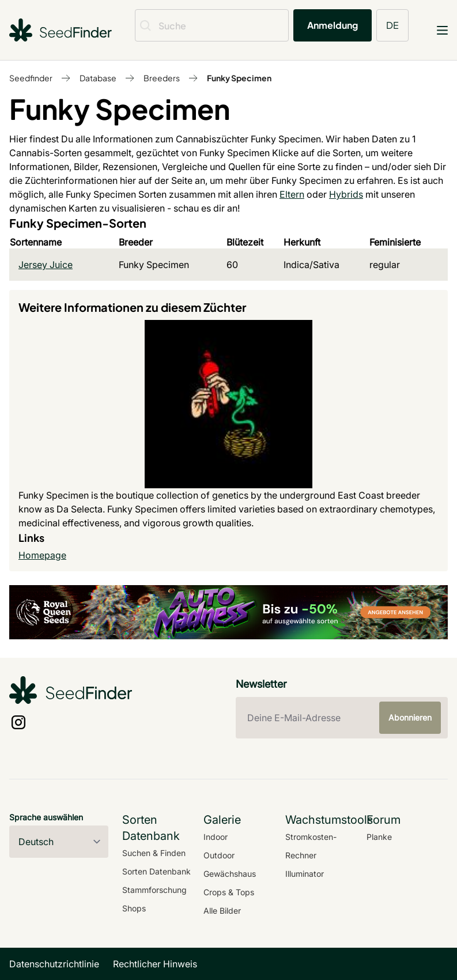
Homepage (42, 555)
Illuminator (305, 874)
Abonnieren (410, 717)
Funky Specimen (239, 78)
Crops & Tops (229, 892)
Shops (134, 908)
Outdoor (219, 855)
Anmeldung (333, 25)
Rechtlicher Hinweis (155, 964)
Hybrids (346, 194)
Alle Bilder (222, 911)
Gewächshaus (230, 874)
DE (392, 25)
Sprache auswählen (46, 817)
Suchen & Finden (154, 853)
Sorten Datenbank (156, 871)
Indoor (216, 837)
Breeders (162, 78)
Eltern (292, 194)
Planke (379, 837)
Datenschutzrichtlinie (54, 964)
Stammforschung (154, 890)
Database (98, 78)
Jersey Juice (46, 265)
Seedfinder (31, 78)
